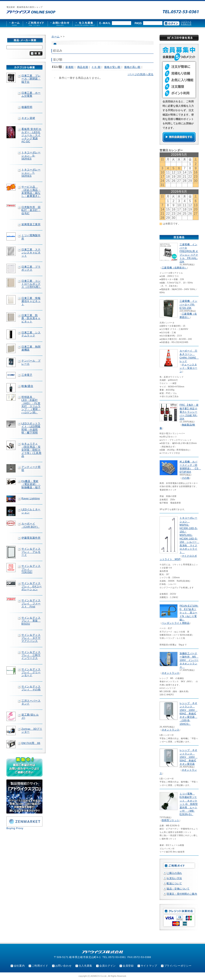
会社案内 (19, 966)
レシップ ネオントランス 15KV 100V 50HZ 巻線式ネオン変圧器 (188, 757)
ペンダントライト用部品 (176, 623)
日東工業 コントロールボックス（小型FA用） (31, 284)
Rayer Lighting (31, 498)
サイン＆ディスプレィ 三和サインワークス (31, 655)
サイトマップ (149, 966)
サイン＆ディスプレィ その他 (31, 688)
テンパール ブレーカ (31, 362)
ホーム (56, 36)
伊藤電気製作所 (31, 538)
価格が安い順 (112, 67)
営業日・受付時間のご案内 (182, 894)
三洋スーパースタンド (31, 702)
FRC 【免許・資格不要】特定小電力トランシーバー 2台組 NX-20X (189, 412)
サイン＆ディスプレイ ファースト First (31, 603)
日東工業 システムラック (31, 334)
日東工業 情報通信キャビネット (31, 301)
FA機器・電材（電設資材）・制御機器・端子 (31, 484)
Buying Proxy (15, 828)
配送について (174, 883)
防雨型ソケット (171, 820)
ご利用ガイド (40, 966)
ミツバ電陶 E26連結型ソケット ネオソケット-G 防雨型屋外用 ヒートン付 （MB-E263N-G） (189, 804)
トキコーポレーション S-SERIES (31, 156)
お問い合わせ (63, 966)
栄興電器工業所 (31, 224)
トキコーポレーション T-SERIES (31, 173)
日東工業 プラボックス (31, 268)
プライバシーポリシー (178, 966)
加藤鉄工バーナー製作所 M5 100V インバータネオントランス (189, 660)
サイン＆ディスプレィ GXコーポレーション (32, 586)
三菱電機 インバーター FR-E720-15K (188, 304)
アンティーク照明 (31, 469)
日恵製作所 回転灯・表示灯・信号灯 (31, 210)
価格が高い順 (132, 67)
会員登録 (128, 966)
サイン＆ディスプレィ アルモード (31, 552)
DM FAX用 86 (31, 743)
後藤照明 (27, 107)
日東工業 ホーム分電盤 (31, 94)
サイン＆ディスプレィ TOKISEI (31, 569)
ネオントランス (171, 673)
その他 (186, 478)
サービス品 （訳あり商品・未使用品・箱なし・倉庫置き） (31, 191)
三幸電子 (27, 375)
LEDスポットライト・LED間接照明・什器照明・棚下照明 (31, 428)
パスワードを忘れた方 (186, 23)
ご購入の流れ (174, 873)
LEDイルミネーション (31, 511)
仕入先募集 (85, 966)
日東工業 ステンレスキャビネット (31, 253)
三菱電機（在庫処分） (174, 268)
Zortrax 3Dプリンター (32, 730)
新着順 (70, 67)
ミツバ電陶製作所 (31, 237)
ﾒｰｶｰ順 (96, 67)
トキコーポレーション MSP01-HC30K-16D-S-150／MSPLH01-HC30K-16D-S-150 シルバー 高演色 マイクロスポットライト (189, 535)
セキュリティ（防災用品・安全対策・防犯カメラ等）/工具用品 (31, 450)
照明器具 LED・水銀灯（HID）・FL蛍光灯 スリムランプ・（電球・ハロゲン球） (31, 405)
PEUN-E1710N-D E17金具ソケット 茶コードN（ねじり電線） (189, 613)
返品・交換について (178, 889)
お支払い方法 (174, 878)
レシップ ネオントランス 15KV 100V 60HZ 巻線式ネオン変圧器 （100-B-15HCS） (188, 713)
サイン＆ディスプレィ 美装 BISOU (31, 621)
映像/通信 (27, 386)
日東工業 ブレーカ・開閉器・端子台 (31, 79)
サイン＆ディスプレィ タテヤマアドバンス (31, 638)
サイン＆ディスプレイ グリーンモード (31, 672)
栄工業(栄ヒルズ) (30, 716)
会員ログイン (108, 966)
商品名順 (83, 67)
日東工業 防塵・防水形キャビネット (31, 318)
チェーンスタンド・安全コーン (188, 368)
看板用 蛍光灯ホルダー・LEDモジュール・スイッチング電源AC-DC (31, 135)
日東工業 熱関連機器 (31, 348)
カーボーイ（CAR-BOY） (30, 525)
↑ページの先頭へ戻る (141, 74)
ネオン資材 (28, 118)
